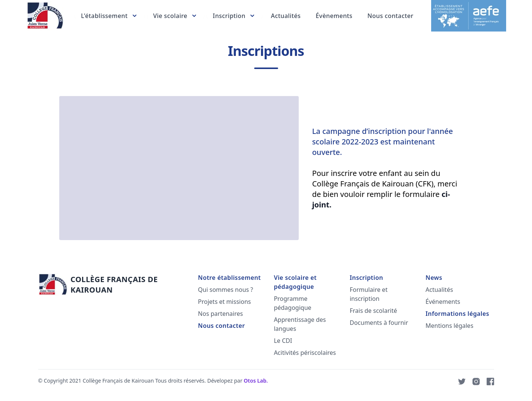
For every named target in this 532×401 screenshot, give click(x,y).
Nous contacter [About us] (390, 16)
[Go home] (106, 285)
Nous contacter (221, 326)
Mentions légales (449, 326)
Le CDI (282, 341)
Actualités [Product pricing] (285, 16)
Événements (442, 302)
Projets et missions (224, 302)
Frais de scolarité (373, 311)
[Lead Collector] (44, 16)
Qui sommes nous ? (225, 290)
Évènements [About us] (334, 16)
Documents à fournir (378, 323)
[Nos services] (109, 16)
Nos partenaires (220, 314)
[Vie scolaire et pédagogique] (175, 16)
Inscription (366, 278)
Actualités (439, 290)
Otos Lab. (255, 381)
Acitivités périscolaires (304, 353)
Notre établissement (229, 278)
